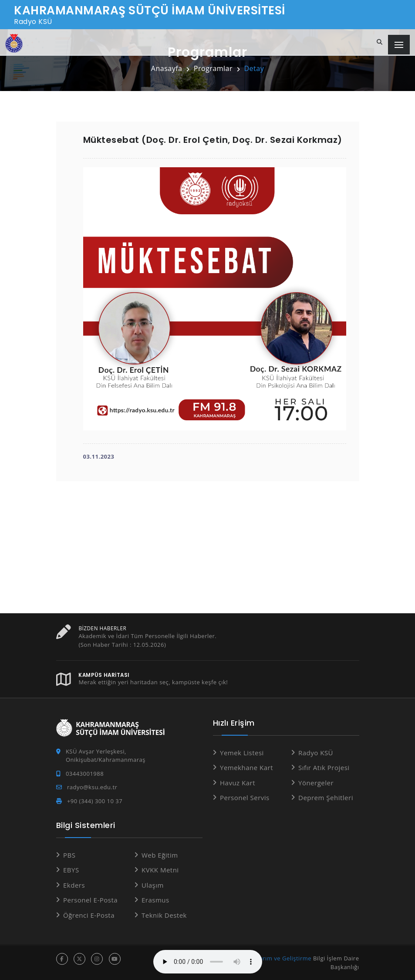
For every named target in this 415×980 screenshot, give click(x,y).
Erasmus (155, 900)
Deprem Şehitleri (326, 798)
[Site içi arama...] (380, 42)
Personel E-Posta (90, 900)
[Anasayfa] (14, 43)
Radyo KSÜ (316, 753)
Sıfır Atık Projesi (324, 767)
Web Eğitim (160, 855)
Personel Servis (245, 798)
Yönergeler (316, 783)
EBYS (71, 870)
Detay (254, 68)
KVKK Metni (160, 870)
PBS (69, 855)
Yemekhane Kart (246, 767)
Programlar (213, 68)
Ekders (74, 885)
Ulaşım (153, 885)
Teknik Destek (164, 915)
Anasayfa (167, 68)
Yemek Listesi (242, 753)
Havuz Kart (238, 783)
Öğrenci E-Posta (89, 915)
